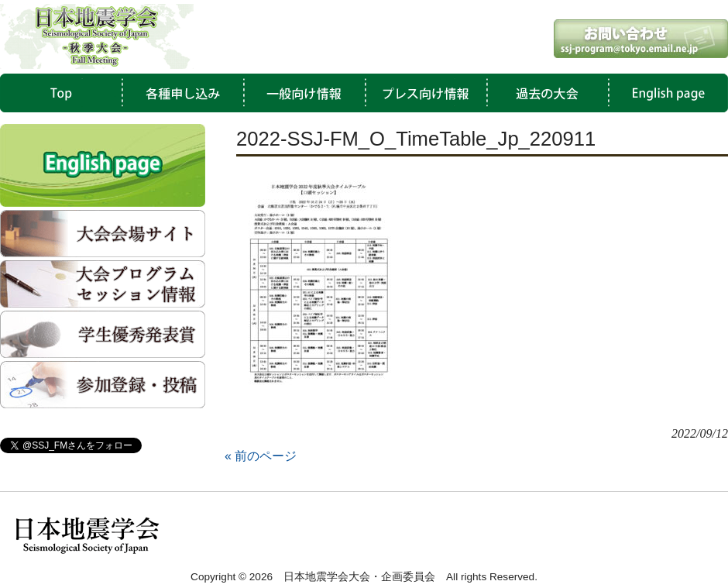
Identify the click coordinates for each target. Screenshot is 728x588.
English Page (664, 93)
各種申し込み (181, 93)
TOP (60, 93)
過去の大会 (544, 93)
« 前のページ (261, 456)
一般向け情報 (302, 93)
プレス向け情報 (423, 93)
